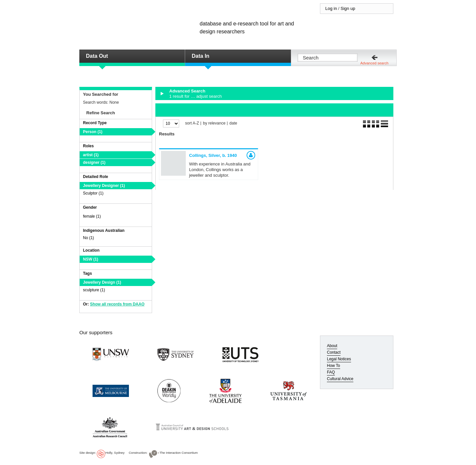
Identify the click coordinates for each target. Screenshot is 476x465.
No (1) (88, 238)
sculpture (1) (94, 290)
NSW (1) (91, 259)
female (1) (92, 216)
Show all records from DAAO (117, 304)
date (233, 123)
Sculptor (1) (93, 193)
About (332, 346)
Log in (331, 8)
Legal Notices (339, 359)
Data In (200, 56)
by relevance (214, 123)
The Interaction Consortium (179, 453)
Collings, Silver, (213, 155)
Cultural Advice (340, 379)
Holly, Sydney (115, 453)
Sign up (348, 8)
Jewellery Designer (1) (104, 186)
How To (334, 366)
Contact (334, 352)
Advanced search (374, 63)
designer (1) (94, 162)
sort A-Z (192, 123)
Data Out (97, 56)
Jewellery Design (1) (102, 282)
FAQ (331, 372)
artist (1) (91, 155)
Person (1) (93, 132)
